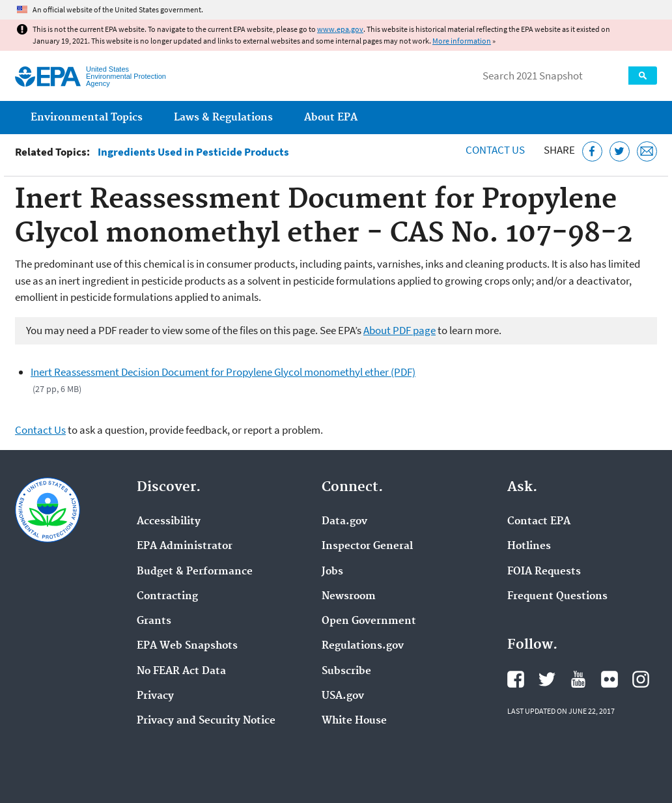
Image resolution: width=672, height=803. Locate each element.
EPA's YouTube (578, 679)
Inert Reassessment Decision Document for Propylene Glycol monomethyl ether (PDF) (223, 372)
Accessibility (169, 522)
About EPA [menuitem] (331, 118)
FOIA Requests (544, 572)
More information (462, 41)
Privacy (155, 696)
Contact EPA (539, 522)
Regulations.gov (363, 646)
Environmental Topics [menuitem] (87, 118)
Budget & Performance (195, 572)
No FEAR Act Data (181, 671)
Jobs (332, 572)
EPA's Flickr (609, 679)
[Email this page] (647, 151)
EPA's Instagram (641, 679)
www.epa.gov (340, 29)
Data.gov (344, 522)
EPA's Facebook (516, 679)
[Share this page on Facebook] (592, 151)
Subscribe (346, 671)
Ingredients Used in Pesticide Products (193, 152)
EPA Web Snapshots (187, 646)
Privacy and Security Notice (206, 721)
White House (354, 721)
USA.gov (343, 696)
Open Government (369, 621)
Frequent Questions (557, 597)
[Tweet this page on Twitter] (620, 151)
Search (643, 76)
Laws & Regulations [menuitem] (223, 118)
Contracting (167, 597)
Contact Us (495, 150)
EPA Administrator (185, 546)
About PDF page (399, 330)
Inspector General (367, 546)
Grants (154, 621)
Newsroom (349, 597)
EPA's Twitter (547, 679)
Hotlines (529, 546)
